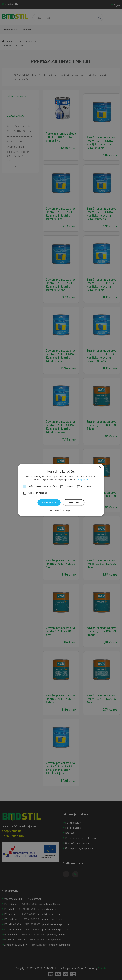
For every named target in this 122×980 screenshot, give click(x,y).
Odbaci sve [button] (74, 502)
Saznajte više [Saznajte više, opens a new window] (82, 480)
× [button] (100, 467)
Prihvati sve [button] (49, 502)
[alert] (61, 490)
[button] (61, 510)
